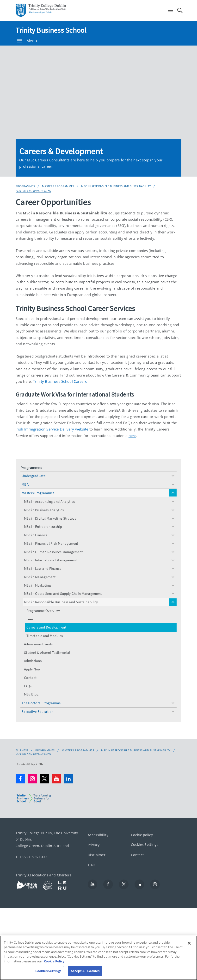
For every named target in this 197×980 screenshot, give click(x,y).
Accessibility (98, 835)
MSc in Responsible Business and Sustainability (116, 186)
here (132, 436)
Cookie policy (142, 835)
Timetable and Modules (45, 636)
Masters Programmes (58, 186)
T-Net (92, 865)
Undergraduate (34, 476)
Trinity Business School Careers (60, 381)
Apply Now (32, 669)
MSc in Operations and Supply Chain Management (63, 593)
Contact (30, 678)
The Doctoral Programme (41, 703)
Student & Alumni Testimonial (47, 652)
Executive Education (38, 712)
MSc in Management (40, 577)
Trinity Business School (51, 30)
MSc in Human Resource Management (53, 552)
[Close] (189, 943)
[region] (98, 958)
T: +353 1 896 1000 (31, 857)
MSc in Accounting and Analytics (49, 501)
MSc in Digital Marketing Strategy (50, 518)
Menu (27, 41)
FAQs (28, 686)
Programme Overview (43, 611)
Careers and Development (33, 191)
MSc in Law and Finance (43, 568)
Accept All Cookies (85, 971)
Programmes (25, 186)
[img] (98, 92)
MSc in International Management (50, 560)
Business (22, 750)
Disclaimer (97, 855)
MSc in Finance (36, 535)
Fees (30, 619)
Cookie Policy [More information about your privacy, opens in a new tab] (54, 961)
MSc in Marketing (37, 585)
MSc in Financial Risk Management (51, 543)
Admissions (33, 661)
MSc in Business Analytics (44, 510)
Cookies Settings (145, 844)
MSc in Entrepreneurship (43, 526)
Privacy (94, 845)
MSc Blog (31, 694)
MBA (25, 484)
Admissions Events (38, 644)
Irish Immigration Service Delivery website (52, 429)
